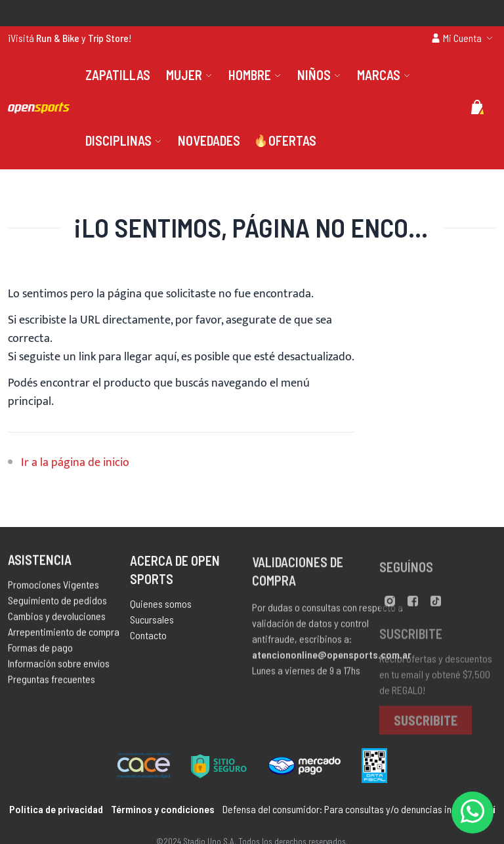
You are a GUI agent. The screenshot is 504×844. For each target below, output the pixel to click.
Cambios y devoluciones (57, 619)
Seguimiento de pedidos (57, 603)
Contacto (148, 639)
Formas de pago (40, 650)
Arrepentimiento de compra (64, 634)
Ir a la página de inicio (75, 463)
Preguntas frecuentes (52, 682)
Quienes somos (161, 607)
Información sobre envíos (59, 666)
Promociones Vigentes (53, 587)
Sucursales (152, 623)
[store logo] (39, 108)
